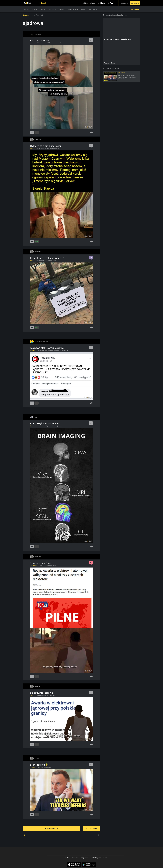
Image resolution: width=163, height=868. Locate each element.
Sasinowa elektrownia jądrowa (47, 348)
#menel (47, 148)
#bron (39, 767)
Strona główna (28, 15)
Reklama (75, 858)
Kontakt (66, 858)
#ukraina (39, 695)
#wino (43, 148)
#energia (39, 261)
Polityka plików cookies (99, 858)
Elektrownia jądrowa (41, 693)
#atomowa (40, 43)
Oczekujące (90, 3)
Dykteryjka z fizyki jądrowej (45, 146)
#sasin (62, 43)
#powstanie (41, 350)
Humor (35, 9)
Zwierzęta (26, 9)
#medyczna (53, 426)
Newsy (83, 9)
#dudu (49, 767)
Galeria (42, 9)
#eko (44, 261)
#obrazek (42, 426)
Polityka (61, 9)
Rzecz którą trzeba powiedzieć (47, 258)
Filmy (103, 3)
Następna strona (51, 828)
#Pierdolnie (65, 350)
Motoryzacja (93, 9)
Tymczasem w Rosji (41, 563)
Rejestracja (135, 3)
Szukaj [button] (136, 9)
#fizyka (52, 148)
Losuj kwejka (92, 828)
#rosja (41, 566)
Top (112, 3)
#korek (39, 148)
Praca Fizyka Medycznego (44, 423)
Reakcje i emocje (73, 9)
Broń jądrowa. (39, 765)
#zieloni (53, 261)
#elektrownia (51, 43)
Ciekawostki (52, 9)
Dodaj (43, 3)
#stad (45, 43)
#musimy (57, 43)
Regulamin (85, 858)
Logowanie (124, 3)
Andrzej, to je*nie (39, 40)
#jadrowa (57, 148)
